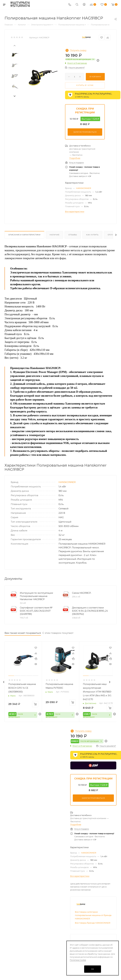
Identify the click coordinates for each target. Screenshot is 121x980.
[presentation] (14, 45)
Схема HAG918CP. (82, 593)
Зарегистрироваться (85, 132)
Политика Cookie (78, 960)
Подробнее (75, 158)
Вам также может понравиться (23, 633)
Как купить (92, 235)
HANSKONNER (83, 188)
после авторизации (80, 59)
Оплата (112, 235)
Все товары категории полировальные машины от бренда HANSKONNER (93, 916)
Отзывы (73, 235)
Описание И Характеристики (24, 235)
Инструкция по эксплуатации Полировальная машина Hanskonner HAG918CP (36, 596)
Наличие (55, 235)
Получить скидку (78, 50)
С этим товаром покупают (58, 633)
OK (93, 969)
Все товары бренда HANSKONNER (93, 924)
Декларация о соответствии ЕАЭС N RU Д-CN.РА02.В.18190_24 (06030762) (90, 611)
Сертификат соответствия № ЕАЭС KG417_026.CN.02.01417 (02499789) (36, 611)
